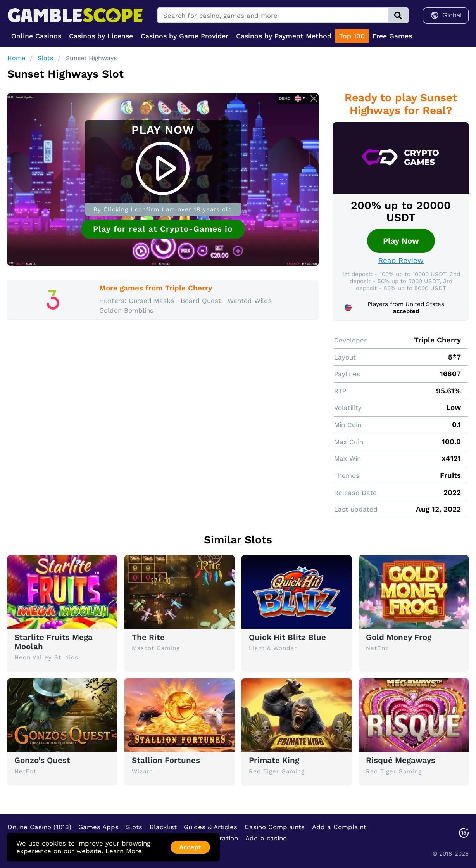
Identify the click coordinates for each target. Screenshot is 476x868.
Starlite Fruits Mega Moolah (53, 642)
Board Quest (201, 301)
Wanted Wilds (250, 301)
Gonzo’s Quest (42, 760)
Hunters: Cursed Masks (137, 301)
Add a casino (266, 838)
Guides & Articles (210, 827)
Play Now (401, 241)
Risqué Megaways (401, 760)
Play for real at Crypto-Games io (163, 229)
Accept (190, 847)
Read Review (401, 261)
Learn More (124, 851)
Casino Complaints (275, 827)
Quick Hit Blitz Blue (287, 637)
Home (16, 58)
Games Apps (98, 827)
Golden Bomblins (126, 310)
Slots (45, 58)
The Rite (148, 637)
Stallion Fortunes (166, 760)
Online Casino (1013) (39, 827)
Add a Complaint (339, 827)
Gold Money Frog (399, 637)
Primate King (274, 760)
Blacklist (163, 827)
